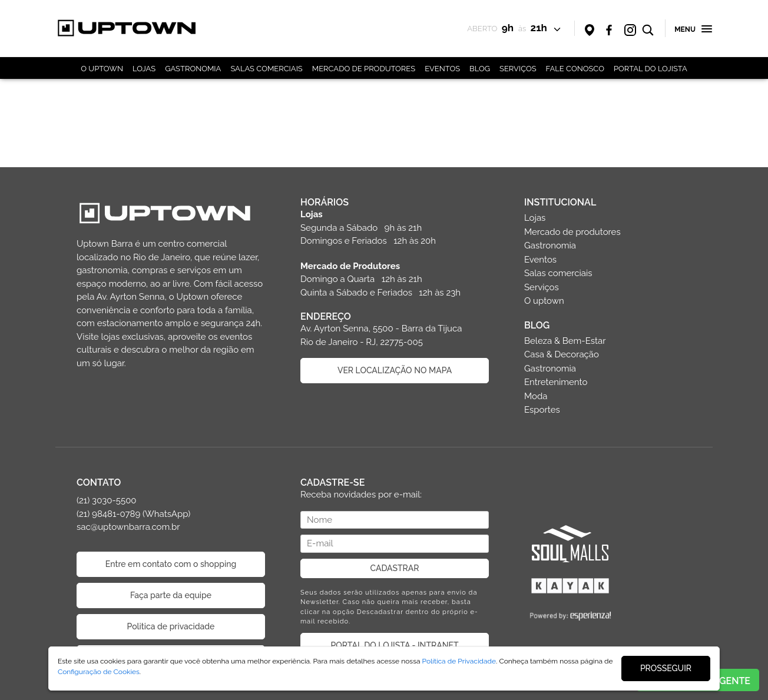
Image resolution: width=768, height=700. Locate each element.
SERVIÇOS (518, 69)
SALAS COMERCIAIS (266, 69)
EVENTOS (442, 69)
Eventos (540, 260)
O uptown (544, 301)
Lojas (535, 218)
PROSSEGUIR (666, 668)
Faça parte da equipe (171, 595)
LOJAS (144, 69)
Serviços (542, 287)
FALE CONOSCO (575, 69)
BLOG (480, 69)
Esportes (542, 410)
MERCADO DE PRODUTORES (364, 69)
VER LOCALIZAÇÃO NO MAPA (395, 370)
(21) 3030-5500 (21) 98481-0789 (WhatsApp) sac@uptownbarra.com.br (133, 514)
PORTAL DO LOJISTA (651, 69)
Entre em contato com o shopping (171, 564)
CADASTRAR (395, 568)
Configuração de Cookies (99, 672)
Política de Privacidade (459, 661)
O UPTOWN (102, 69)
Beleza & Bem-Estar (565, 341)
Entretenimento (556, 382)
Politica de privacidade (171, 626)
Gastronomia (550, 246)
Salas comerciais (558, 273)
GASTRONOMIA (193, 69)
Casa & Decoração (562, 354)
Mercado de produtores (572, 232)
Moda (536, 396)
